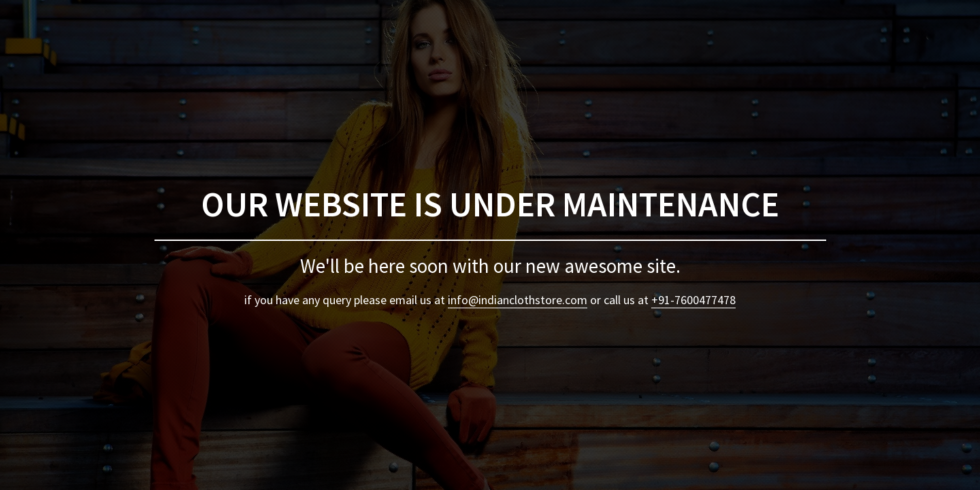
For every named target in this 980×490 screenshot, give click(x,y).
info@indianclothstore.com (518, 300)
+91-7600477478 (693, 300)
